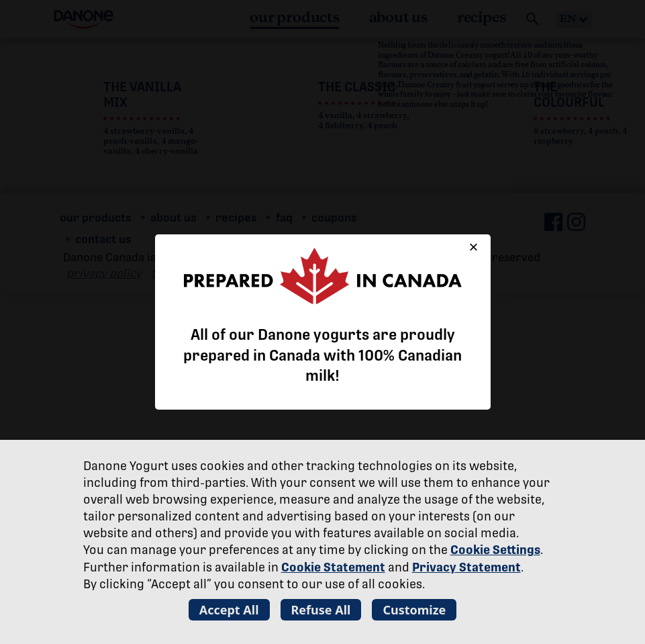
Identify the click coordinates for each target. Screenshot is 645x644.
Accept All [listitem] (229, 610)
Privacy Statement (466, 567)
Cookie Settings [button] (495, 550)
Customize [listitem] (414, 610)
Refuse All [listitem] (321, 610)
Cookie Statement (333, 567)
